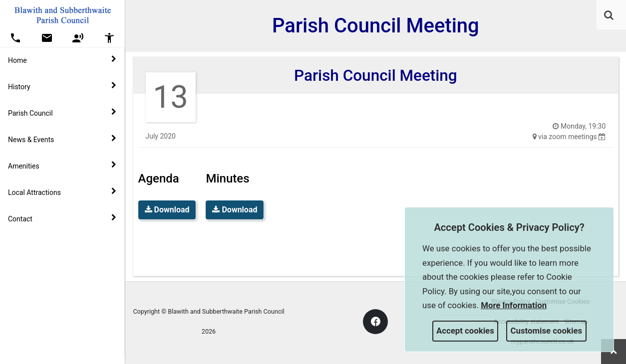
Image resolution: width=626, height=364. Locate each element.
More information (514, 305)
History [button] (62, 86)
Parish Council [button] (62, 113)
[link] (609, 15)
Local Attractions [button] (62, 192)
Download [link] (167, 210)
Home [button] (62, 60)
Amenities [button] (62, 166)
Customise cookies (547, 331)
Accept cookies (465, 331)
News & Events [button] (62, 139)
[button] (610, 16)
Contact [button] (62, 218)
